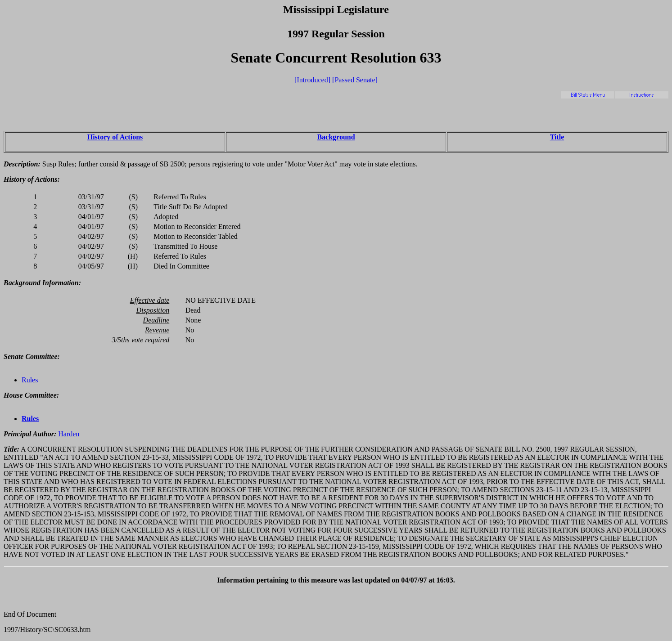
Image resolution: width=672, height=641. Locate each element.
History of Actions (115, 137)
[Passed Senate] (355, 80)
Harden (69, 434)
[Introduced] (312, 80)
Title (557, 137)
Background (336, 137)
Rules (30, 380)
